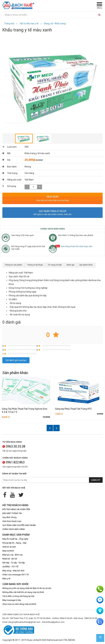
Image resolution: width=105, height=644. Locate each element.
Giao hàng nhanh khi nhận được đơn (75, 246)
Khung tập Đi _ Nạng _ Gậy (14, 543)
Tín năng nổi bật (55, 265)
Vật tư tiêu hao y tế (29, 23)
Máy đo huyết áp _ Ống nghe (15, 539)
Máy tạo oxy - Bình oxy (12, 555)
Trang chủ (9, 23)
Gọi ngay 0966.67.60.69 (53, 211)
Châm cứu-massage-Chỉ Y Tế (15, 575)
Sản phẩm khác (86, 265)
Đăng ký (96, 480)
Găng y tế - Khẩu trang (55, 23)
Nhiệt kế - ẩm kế (10, 559)
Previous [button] (4, 83)
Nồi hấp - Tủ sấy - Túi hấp (14, 563)
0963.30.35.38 (14, 446)
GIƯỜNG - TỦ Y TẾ (10, 567)
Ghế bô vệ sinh (9, 547)
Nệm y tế (6, 579)
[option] (53, 83)
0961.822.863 (13, 462)
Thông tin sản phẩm (13, 265)
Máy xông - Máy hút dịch (13, 571)
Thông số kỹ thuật (35, 265)
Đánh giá (71, 265)
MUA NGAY (53, 197)
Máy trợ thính (8, 551)
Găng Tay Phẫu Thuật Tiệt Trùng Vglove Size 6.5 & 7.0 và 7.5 (25, 410)
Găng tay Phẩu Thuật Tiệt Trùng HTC (73, 409)
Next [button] (101, 83)
